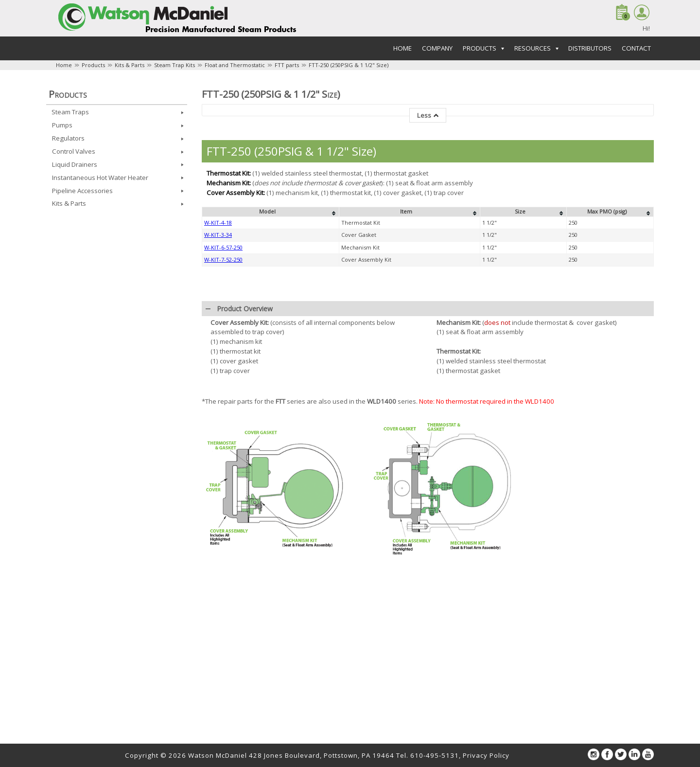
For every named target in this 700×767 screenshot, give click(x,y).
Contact (636, 48)
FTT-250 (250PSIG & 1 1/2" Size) (349, 65)
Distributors (590, 48)
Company (437, 48)
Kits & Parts (130, 65)
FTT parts (287, 65)
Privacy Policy (486, 755)
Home (402, 48)
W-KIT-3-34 (218, 235)
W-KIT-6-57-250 (223, 247)
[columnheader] (271, 212)
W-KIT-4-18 (218, 223)
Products (93, 65)
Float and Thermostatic (235, 65)
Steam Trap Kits (175, 65)
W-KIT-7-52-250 (223, 259)
